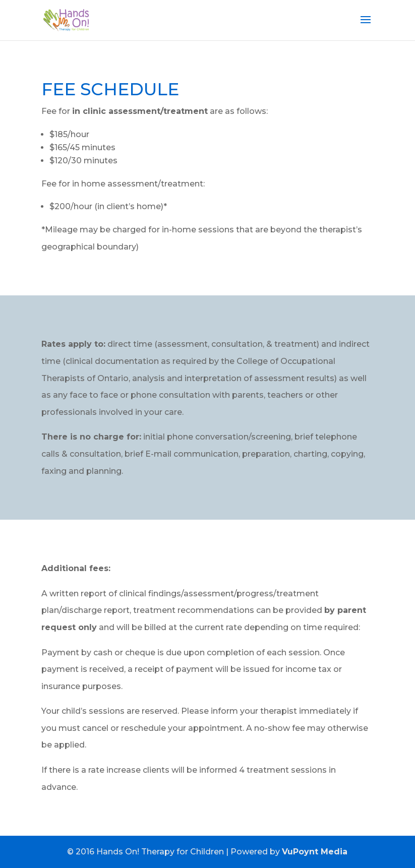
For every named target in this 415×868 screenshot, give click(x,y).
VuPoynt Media (315, 852)
